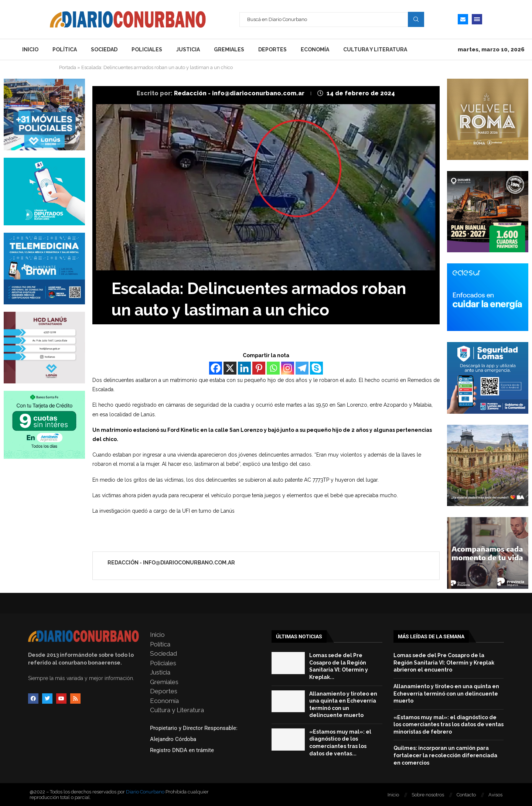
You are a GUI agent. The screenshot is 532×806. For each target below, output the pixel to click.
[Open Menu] (477, 19)
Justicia (188, 49)
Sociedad (104, 49)
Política (65, 49)
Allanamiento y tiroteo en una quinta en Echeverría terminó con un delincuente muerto (446, 694)
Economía (315, 49)
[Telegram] (302, 368)
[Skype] (316, 368)
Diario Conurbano (145, 792)
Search (416, 19)
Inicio (30, 49)
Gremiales (229, 49)
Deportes (272, 49)
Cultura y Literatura (375, 49)
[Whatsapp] (273, 368)
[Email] (463, 19)
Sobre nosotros (428, 795)
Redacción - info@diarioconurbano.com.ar (240, 93)
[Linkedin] (244, 368)
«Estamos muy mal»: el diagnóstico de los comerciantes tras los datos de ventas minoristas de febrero (449, 725)
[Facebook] (216, 368)
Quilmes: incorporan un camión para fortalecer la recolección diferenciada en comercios (445, 755)
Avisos (495, 795)
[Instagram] (288, 368)
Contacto (466, 795)
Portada (68, 67)
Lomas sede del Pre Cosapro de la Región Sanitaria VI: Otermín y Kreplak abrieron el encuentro (444, 662)
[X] (230, 368)
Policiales (147, 49)
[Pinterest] (259, 368)
